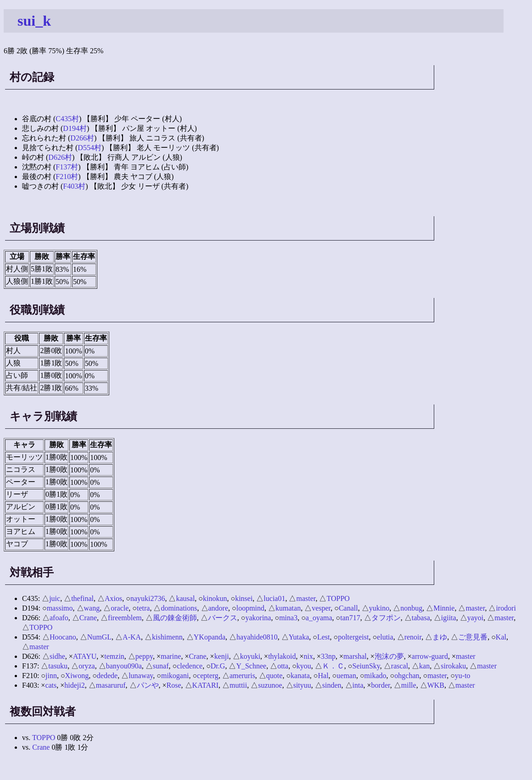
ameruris (242, 676)
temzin (114, 656)
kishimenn (167, 637)
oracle (120, 608)
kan (424, 666)
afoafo (59, 618)
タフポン (386, 618)
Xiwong (77, 676)
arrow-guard (430, 656)
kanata (300, 676)
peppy (144, 656)
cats (51, 685)
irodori (506, 608)
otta (283, 666)
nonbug (411, 608)
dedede (107, 676)
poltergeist (353, 637)
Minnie (444, 608)
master (306, 598)
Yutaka (299, 637)
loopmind (250, 608)
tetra (143, 608)
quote (274, 676)
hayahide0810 (257, 637)
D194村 (75, 128)
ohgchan (407, 676)
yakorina (258, 618)
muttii (238, 685)
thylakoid (282, 656)
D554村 (90, 148)
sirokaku (453, 666)
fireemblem (125, 618)
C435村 (67, 119)
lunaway (141, 676)
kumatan (288, 608)
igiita (449, 618)
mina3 (288, 618)
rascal (400, 666)
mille (409, 685)
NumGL (99, 637)
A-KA (132, 637)
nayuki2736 (148, 598)
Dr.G (218, 666)
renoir (413, 637)
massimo (60, 608)
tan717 (350, 618)
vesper (321, 608)
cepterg (208, 676)
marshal (355, 656)
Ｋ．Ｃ (333, 666)
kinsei (244, 598)
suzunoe (270, 685)
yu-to (463, 676)
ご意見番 (473, 637)
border (381, 685)
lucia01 (274, 598)
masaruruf (111, 685)
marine (171, 656)
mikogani (175, 676)
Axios (113, 598)
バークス (223, 618)
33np (328, 656)
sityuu (302, 685)
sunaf (161, 666)
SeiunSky (366, 666)
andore (218, 608)
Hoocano (63, 637)
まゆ (440, 637)
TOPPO (338, 598)
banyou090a (124, 666)
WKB (436, 685)
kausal (185, 598)
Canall (348, 608)
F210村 (67, 177)
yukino (379, 608)
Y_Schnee (251, 666)
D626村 (60, 157)
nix (308, 656)
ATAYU (85, 656)
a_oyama (319, 618)
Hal (323, 676)
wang (92, 608)
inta (358, 685)
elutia (385, 637)
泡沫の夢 (389, 656)
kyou (304, 666)
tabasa (421, 618)
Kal (501, 637)
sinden (332, 685)
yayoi (476, 618)
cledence (190, 666)
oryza (87, 666)
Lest (324, 637)
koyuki (250, 656)
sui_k (34, 21)
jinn (51, 676)
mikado (375, 676)
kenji (222, 656)
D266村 (82, 138)
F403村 (74, 186)
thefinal (82, 598)
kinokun (215, 598)
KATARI (205, 685)
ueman (346, 676)
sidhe (57, 656)
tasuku (58, 666)
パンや (148, 685)
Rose (174, 685)
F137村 (67, 167)
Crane (88, 618)
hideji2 (74, 685)
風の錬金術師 (175, 618)
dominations (179, 608)
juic (55, 598)
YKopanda (210, 637)
